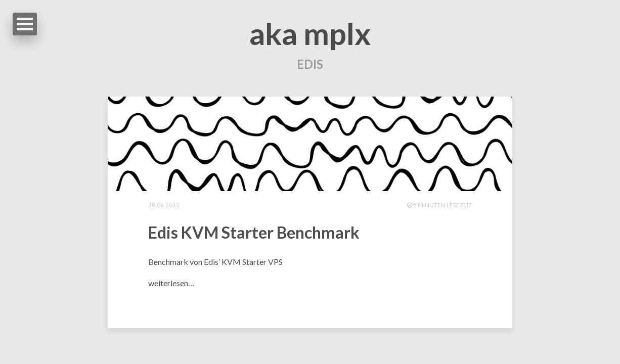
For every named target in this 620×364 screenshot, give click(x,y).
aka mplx (310, 33)
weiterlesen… (171, 283)
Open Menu (25, 24)
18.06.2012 (164, 205)
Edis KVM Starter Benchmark (254, 232)
